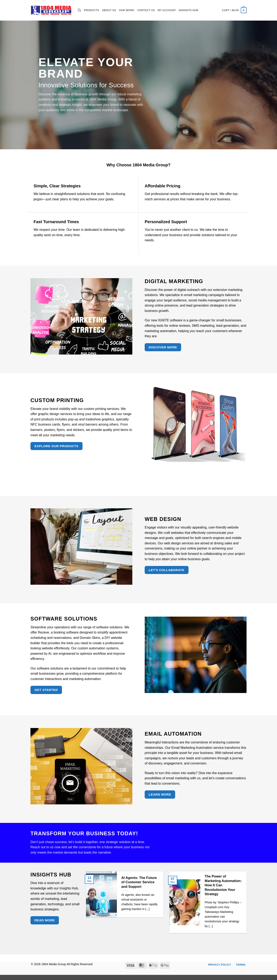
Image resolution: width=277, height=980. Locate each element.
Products (91, 10)
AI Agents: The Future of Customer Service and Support (139, 882)
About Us (109, 10)
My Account (167, 10)
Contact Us (146, 10)
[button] (234, 10)
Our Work (127, 10)
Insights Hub (189, 10)
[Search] (79, 10)
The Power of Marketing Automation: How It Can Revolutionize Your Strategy (223, 885)
